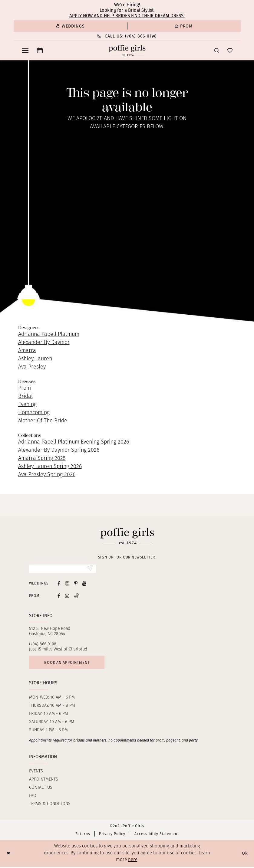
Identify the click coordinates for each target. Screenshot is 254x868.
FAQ (33, 797)
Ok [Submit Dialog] (244, 855)
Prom (25, 388)
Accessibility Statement (157, 835)
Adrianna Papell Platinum (49, 334)
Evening (27, 405)
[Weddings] (70, 26)
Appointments (44, 781)
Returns (83, 835)
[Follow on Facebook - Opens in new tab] (59, 596)
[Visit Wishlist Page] (230, 50)
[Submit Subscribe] (89, 569)
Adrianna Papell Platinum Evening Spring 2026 (74, 442)
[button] (25, 51)
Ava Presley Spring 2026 (47, 475)
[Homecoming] (184, 26)
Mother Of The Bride (43, 421)
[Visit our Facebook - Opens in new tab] (59, 584)
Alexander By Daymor (44, 343)
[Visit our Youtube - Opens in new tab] (84, 584)
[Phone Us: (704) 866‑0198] (127, 36)
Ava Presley (32, 367)
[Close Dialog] (9, 855)
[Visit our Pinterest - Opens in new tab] (76, 584)
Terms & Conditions (50, 805)
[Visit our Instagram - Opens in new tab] (67, 584)
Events (36, 773)
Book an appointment (69, 663)
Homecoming (34, 413)
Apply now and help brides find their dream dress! (127, 16)
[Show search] (217, 50)
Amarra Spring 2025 (42, 459)
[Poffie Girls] (127, 51)
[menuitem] (70, 26)
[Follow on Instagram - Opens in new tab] (67, 596)
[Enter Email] (63, 569)
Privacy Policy (112, 835)
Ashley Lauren (35, 359)
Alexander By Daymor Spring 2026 (59, 450)
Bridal (25, 396)
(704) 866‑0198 (43, 645)
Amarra (27, 351)
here (133, 861)
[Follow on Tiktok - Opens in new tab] (77, 596)
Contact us (41, 789)
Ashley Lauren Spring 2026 (50, 467)
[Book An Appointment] (40, 50)
